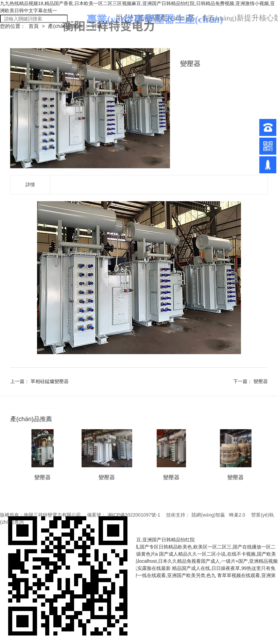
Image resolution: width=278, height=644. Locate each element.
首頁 (34, 26)
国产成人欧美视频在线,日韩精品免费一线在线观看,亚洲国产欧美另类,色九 (138, 575)
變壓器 (261, 381)
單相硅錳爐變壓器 (50, 381)
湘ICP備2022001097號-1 (134, 515)
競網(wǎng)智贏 (208, 515)
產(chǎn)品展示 (66, 26)
